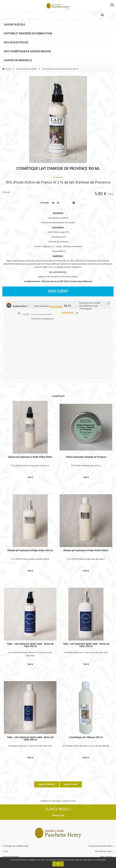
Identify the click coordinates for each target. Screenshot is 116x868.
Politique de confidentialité (16, 846)
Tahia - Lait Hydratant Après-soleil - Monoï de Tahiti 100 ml (30, 645)
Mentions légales (11, 857)
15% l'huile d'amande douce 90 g (86, 466)
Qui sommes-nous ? (104, 851)
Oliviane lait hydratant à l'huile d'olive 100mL (30, 458)
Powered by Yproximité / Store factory (58, 801)
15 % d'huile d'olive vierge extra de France (30, 466)
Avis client (58, 291)
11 (30, 571)
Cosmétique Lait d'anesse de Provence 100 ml (58, 169)
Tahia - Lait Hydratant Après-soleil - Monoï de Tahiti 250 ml (86, 645)
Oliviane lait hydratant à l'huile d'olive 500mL (86, 551)
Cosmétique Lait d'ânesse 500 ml (86, 738)
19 (86, 571)
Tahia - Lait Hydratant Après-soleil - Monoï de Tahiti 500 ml (30, 739)
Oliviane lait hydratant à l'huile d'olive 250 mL (30, 551)
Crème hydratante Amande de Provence (86, 458)
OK (58, 864)
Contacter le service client (100, 846)
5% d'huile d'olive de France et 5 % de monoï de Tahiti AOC (30, 654)
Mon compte (106, 857)
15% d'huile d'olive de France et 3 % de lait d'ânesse (86, 746)
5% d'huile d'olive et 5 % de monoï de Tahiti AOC (86, 653)
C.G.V (6, 851)
